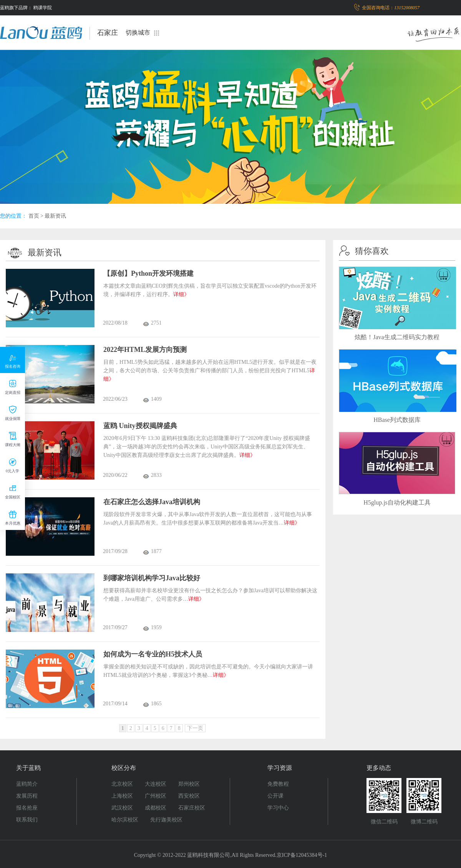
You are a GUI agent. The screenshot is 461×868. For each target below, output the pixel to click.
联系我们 (27, 820)
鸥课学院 (43, 8)
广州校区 (156, 796)
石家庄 (108, 33)
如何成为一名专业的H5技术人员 (153, 654)
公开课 (275, 796)
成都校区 (156, 808)
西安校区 (189, 796)
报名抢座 (27, 808)
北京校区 (122, 784)
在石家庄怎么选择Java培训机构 (152, 502)
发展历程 (27, 796)
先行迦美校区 (166, 820)
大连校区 (156, 784)
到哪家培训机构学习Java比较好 (152, 578)
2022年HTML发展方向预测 (145, 350)
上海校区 (122, 796)
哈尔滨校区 (125, 820)
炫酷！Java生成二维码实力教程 (397, 337)
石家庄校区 (192, 808)
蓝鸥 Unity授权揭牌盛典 (140, 426)
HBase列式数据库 (397, 420)
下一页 (195, 728)
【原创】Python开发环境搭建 (148, 273)
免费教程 (278, 784)
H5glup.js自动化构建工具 (397, 502)
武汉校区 (122, 808)
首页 (34, 216)
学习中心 (278, 808)
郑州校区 (189, 784)
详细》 (181, 294)
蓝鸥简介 (27, 784)
